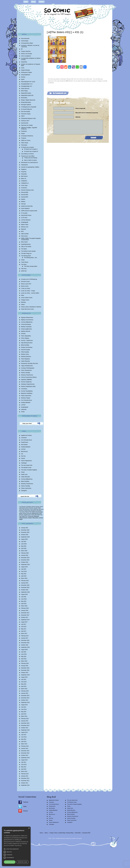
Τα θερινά (24, 138)
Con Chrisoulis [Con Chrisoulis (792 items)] (29, 516)
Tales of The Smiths (26, 247)
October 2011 (25, 783)
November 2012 (25, 753)
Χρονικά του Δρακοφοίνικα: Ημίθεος (30, 167)
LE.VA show (24, 218)
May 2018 (24, 601)
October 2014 (25, 700)
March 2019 (24, 578)
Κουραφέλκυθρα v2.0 (27, 86)
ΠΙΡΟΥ (23, 116)
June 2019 (24, 571)
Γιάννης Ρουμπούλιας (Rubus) (29, 377)
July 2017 (24, 624)
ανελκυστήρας (25, 41)
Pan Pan (23, 456)
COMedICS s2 (25, 183)
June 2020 (24, 544)
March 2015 (24, 689)
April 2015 (24, 686)
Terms (56, 833)
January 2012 (25, 776)
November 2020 (25, 532)
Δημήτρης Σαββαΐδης (27, 380)
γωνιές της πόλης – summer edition (30, 293)
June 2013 (24, 737)
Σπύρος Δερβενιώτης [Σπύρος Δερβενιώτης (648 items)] (25, 515)
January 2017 (25, 638)
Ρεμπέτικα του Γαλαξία (27, 125)
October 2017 (25, 617)
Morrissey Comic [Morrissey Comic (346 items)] (29, 509)
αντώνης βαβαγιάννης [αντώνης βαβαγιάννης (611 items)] (33, 513)
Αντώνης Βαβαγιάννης (27, 322)
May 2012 (24, 767)
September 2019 (25, 565)
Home (26, 2)
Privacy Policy (70, 833)
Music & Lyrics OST (26, 284)
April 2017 (24, 631)
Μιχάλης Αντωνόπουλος (27, 320)
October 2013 (25, 728)
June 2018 (24, 599)
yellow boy (24, 271)
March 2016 (24, 661)
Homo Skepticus (25, 208)
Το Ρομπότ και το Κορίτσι (28, 147)
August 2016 (24, 650)
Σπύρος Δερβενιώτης (27, 329)
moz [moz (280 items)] (20, 507)
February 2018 (25, 608)
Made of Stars (25, 225)
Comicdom (24, 438)
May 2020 (24, 546)
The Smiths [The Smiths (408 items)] (22, 512)
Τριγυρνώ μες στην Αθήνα (28, 156)
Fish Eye (23, 204)
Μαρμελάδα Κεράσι (26, 93)
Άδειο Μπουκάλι (25, 39)
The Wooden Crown (26, 468)
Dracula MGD (25, 195)
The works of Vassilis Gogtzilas (29, 470)
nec (22, 454)
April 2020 (24, 548)
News (23, 295)
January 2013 (25, 748)
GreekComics (25, 442)
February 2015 (25, 691)
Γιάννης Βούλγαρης (26, 324)
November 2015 (25, 670)
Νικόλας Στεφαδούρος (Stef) (28, 386)
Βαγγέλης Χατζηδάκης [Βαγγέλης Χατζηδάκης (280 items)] (26, 507)
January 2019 (25, 583)
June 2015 (24, 682)
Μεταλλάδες (24, 98)
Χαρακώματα (25, 165)
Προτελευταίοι (25, 123)
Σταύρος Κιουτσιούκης (27, 347)
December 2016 (25, 640)
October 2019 (25, 562)
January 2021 (25, 528)
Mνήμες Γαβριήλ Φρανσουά (28, 100)
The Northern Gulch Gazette (28, 251)
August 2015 (24, 677)
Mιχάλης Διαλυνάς (26, 331)
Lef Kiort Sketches (26, 220)
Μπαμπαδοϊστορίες (26, 102)
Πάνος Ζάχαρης (25, 338)
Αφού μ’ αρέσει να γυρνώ (30, 160)
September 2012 (25, 758)
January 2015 (25, 693)
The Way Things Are (26, 253)
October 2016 (25, 645)
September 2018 (25, 592)
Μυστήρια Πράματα (26, 105)
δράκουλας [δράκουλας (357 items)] (36, 509)
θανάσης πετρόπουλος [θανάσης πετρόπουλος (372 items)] (25, 511)
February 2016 (25, 663)
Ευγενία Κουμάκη (26, 350)
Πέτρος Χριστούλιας (26, 396)
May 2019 (24, 574)
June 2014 (24, 709)
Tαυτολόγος (24, 389)
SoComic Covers (26, 282)
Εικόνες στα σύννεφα (27, 54)
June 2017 (24, 627)
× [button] (29, 828)
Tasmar (23, 458)
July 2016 (24, 652)
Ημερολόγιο (24, 62)
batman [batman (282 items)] (34, 507)
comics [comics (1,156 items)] (41, 518)
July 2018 (24, 597)
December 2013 (25, 723)
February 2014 (25, 719)
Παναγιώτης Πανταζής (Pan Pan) (30, 363)
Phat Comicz (24, 236)
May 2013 (24, 739)
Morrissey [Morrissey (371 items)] (41, 509)
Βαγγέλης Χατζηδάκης (27, 393)
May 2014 (24, 712)
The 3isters (24, 249)
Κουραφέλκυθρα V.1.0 (27, 84)
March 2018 (24, 606)
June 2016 (24, 654)
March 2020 (24, 551)
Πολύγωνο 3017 (25, 121)
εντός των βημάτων (26, 56)
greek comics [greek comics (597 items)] (23, 513)
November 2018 (25, 588)
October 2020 (25, 535)
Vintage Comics (25, 300)
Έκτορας (23, 334)
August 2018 (24, 594)
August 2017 (24, 622)
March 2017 (24, 633)
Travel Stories (25, 262)
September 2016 (25, 647)
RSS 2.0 (68, 81)
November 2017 (25, 615)
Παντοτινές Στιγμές (26, 114)
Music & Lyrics (25, 286)
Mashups (24, 302)
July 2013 (24, 735)
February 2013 (25, 746)
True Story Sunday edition (31, 266)
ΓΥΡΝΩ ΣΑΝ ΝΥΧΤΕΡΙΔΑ (31, 158)
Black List (24, 179)
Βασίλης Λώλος (25, 354)
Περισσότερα (18, 845)
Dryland (23, 199)
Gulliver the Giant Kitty (27, 206)
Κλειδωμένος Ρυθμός (27, 72)
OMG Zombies (25, 234)
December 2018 (25, 585)
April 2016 (24, 659)
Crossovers (24, 188)
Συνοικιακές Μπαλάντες (27, 136)
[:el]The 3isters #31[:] (59, 32)
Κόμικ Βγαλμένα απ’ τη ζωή (28, 82)
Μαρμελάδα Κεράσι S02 (27, 95)
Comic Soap (24, 185)
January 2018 (25, 611)
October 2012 (25, 755)
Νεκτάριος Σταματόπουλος (28, 384)
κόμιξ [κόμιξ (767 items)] (23, 516)
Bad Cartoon (24, 176)
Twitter (25, 806)
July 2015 (24, 679)
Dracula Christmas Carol (27, 190)
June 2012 (24, 765)
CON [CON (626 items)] (40, 513)
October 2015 (25, 673)
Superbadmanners (26, 244)
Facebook (26, 802)
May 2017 (24, 629)
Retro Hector (24, 242)
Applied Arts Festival (26, 435)
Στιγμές (23, 134)
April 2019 (24, 576)
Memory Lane (25, 227)
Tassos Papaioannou (27, 461)
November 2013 (25, 725)
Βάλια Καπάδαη (25, 345)
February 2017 (25, 636)
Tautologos (24, 463)
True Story (24, 264)
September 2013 (25, 730)
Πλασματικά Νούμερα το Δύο (29, 118)
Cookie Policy (62, 833)
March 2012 (24, 771)
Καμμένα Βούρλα (26, 70)
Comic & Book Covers (27, 298)
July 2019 (24, 569)
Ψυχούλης (24, 172)
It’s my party (24, 213)
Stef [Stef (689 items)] (36, 515)
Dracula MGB (25, 192)
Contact (42, 2)
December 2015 (25, 668)
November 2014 (25, 698)
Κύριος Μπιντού (25, 89)
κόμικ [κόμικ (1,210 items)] (21, 519)
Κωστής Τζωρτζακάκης (27, 391)
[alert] (16, 846)
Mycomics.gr (24, 451)
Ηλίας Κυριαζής (25, 352)
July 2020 (24, 542)
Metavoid (24, 229)
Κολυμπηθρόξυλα (26, 75)
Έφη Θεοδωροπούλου (27, 343)
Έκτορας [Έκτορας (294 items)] (38, 507)
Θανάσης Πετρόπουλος (27, 375)
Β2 (22, 49)
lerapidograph (25, 222)
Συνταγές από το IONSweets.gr (29, 279)
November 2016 (25, 643)
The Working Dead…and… (31, 258)
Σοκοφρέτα (24, 491)
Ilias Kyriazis (24, 445)
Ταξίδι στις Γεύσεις (26, 140)
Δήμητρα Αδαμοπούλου (27, 317)
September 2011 (25, 785)
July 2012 (24, 762)
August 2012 (24, 760)
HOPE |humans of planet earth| (29, 211)
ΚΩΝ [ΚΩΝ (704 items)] (38, 515)
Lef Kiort (23, 405)
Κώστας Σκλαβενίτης (26, 382)
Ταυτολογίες (24, 145)
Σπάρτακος (24, 131)
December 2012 (25, 751)
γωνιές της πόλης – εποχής (28, 291)
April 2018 (24, 604)
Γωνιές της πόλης (26, 288)
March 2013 (24, 744)
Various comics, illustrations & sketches (31, 307)
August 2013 (24, 732)
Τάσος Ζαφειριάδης (26, 336)
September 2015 (25, 675)
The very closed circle (27, 465)
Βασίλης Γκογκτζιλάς (26, 327)
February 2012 (25, 774)
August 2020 (24, 539)
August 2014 (24, 705)
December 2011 (25, 778)
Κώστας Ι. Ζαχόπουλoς (27, 340)
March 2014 (24, 716)
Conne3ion (79, 838)
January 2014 (25, 721)
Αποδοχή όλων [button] (10, 862)
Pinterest (25, 811)
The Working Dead (26, 256)
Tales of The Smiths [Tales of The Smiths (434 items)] (30, 512)
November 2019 (25, 560)
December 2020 (25, 530)
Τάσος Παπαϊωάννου (27, 370)
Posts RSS (78, 833)
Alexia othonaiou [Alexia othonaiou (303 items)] (30, 508)
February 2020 (25, 553)
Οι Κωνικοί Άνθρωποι (27, 109)
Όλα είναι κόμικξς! (26, 112)
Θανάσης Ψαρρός (26, 398)
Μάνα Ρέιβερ (24, 91)
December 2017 (25, 613)
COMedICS (24, 181)
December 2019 (25, 558)
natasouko (24, 409)
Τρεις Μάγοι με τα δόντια (27, 154)
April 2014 (24, 714)
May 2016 (24, 656)
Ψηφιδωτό (24, 169)
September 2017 (25, 620)
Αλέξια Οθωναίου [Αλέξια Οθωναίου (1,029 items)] (33, 518)
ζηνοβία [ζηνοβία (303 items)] (36, 508)
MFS (22, 231)
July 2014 (24, 707)
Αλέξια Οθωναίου (26, 361)
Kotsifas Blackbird (26, 403)
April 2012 (24, 769)
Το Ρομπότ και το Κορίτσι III (31, 151)
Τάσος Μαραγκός (26, 359)
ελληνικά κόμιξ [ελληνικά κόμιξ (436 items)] (39, 512)
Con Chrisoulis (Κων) (27, 400)
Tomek (23, 260)
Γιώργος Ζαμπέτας (26, 51)
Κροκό (23, 79)
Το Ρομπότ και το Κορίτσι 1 (31, 149)
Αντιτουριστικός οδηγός (27, 43)
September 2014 (25, 702)
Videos (23, 305)
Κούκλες (23, 77)
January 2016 (25, 666)
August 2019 (24, 567)
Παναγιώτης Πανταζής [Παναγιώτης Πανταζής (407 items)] (36, 511)
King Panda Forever (26, 215)
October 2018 (25, 590)
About (33, 2)
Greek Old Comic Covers (28, 309)
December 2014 (25, 696)
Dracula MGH (25, 197)
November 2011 (25, 781)
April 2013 (24, 742)
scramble (73, 838)
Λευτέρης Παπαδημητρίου (28, 368)
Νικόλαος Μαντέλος (26, 357)
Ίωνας (23, 68)
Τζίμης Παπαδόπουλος (27, 366)
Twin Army (24, 269)
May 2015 (24, 684)
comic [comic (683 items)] (33, 515)
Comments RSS (86, 833)
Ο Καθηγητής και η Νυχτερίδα (29, 107)
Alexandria (24, 174)
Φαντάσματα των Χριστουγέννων (30, 162)
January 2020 (25, 555)
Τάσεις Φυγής (25, 143)
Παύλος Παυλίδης (26, 373)
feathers (23, 202)
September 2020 (25, 537)
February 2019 (25, 581)
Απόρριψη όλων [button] (23, 862)
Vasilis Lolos (24, 474)
